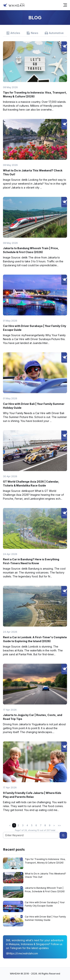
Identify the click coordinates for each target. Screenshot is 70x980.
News (32, 33)
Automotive (54, 33)
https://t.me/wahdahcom (22, 953)
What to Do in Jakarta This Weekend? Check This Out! (45, 875)
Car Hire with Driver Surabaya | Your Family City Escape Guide (45, 904)
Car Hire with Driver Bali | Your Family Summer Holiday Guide (45, 918)
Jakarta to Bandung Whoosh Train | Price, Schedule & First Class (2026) (45, 890)
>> (59, 825)
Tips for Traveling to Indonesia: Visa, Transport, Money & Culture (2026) (45, 861)
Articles (13, 33)
